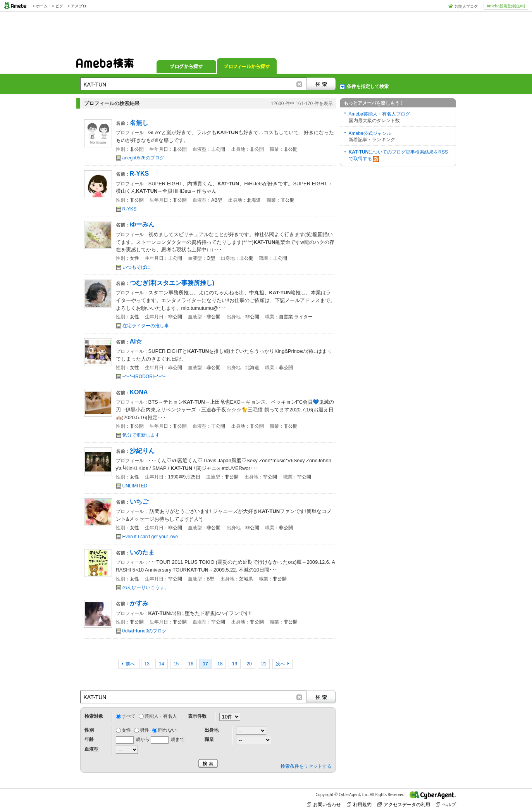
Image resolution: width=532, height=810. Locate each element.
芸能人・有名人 (161, 716)
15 (176, 664)
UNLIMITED (135, 486)
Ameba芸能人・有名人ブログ (379, 114)
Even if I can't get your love (150, 537)
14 (161, 664)
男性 (145, 730)
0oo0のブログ (145, 631)
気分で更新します (141, 435)
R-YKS (130, 209)
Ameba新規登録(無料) (506, 6)
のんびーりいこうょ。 (146, 587)
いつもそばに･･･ (140, 267)
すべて (129, 716)
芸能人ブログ (466, 6)
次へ (281, 664)
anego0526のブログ (143, 158)
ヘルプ (446, 804)
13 (147, 664)
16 (191, 664)
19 (235, 664)
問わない (167, 730)
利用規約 (359, 804)
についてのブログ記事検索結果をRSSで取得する (398, 156)
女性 (126, 730)
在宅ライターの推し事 (146, 326)
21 (264, 664)
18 (220, 664)
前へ (131, 664)
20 (249, 664)
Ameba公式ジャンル (370, 133)
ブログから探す (186, 66)
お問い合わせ (324, 804)
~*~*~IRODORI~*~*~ (144, 377)
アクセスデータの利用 (404, 804)
